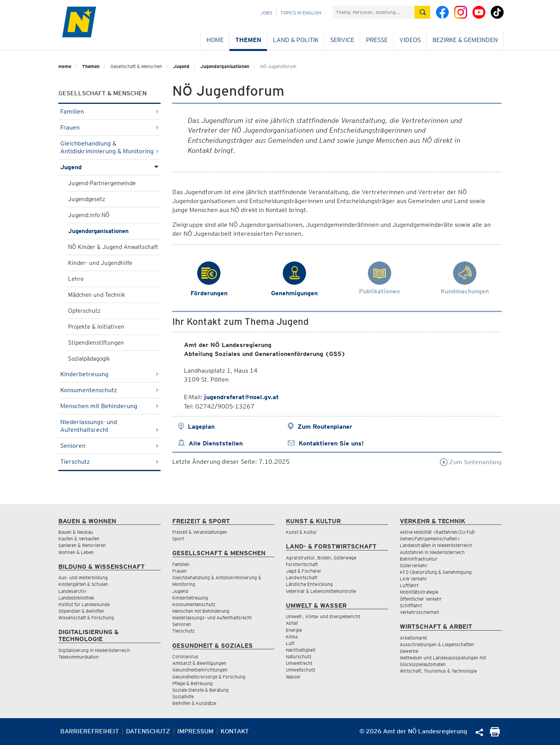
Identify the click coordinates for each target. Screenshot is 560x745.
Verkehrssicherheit (419, 612)
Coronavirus (185, 656)
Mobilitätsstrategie (419, 592)
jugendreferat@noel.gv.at (241, 397)
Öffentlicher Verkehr (421, 599)
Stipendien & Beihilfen (81, 611)
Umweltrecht (299, 663)
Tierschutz (109, 462)
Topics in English (301, 13)
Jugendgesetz (87, 199)
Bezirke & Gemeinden (465, 40)
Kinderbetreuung (109, 374)
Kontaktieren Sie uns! (331, 443)
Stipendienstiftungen (96, 343)
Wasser (293, 677)
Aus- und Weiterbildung (83, 578)
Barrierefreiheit (90, 731)
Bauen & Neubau (76, 532)
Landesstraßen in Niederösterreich (436, 545)
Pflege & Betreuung (192, 683)
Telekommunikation (79, 657)
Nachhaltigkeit (301, 650)
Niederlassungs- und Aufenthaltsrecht (109, 426)
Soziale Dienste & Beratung (200, 690)
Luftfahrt (409, 585)
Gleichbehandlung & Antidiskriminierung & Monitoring (109, 147)
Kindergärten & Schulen (83, 584)
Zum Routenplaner (325, 427)
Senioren (109, 446)
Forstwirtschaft (302, 564)
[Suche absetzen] (422, 12)
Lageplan (201, 427)
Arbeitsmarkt (413, 638)
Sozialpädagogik (89, 359)
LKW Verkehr (413, 579)
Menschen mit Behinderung (109, 406)
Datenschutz (148, 731)
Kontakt (235, 731)
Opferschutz (84, 311)
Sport (178, 539)
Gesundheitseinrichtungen (200, 670)
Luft (290, 643)
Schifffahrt (411, 606)
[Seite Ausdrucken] (495, 734)
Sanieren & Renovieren (82, 545)
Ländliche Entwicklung (309, 584)
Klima (292, 637)
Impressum (195, 731)
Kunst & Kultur (301, 532)
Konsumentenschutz (109, 390)
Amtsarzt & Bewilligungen (199, 663)
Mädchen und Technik (97, 295)
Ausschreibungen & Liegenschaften (437, 644)
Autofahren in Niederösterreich (432, 552)
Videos (410, 40)
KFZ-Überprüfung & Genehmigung (436, 572)
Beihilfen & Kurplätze (194, 703)
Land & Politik (296, 40)
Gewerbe (409, 651)
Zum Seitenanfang (471, 462)
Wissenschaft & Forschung (86, 618)
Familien (109, 111)
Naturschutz (299, 656)
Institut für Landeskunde (84, 604)
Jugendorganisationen (225, 66)
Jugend (181, 66)
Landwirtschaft (302, 578)
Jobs (266, 13)
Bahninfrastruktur (419, 559)
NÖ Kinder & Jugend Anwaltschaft (113, 247)
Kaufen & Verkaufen (79, 539)
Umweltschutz (301, 670)
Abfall (292, 623)
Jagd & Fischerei (303, 571)
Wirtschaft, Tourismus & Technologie (438, 671)
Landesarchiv (72, 591)
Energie (294, 630)
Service (342, 40)
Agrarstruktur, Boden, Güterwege (321, 558)
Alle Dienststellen (216, 443)
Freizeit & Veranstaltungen (200, 532)
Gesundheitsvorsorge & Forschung (209, 677)
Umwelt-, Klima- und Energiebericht (323, 616)
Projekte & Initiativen (96, 327)
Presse (377, 40)
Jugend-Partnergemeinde (102, 183)
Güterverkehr (414, 565)
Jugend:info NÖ (89, 215)
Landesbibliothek (76, 598)
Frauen (109, 127)
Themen (248, 40)
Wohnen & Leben (76, 552)
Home (215, 40)
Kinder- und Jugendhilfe (100, 263)
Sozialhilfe (183, 697)
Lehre (76, 279)
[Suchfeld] (374, 12)
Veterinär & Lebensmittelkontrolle (321, 591)
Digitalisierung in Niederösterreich (94, 650)
